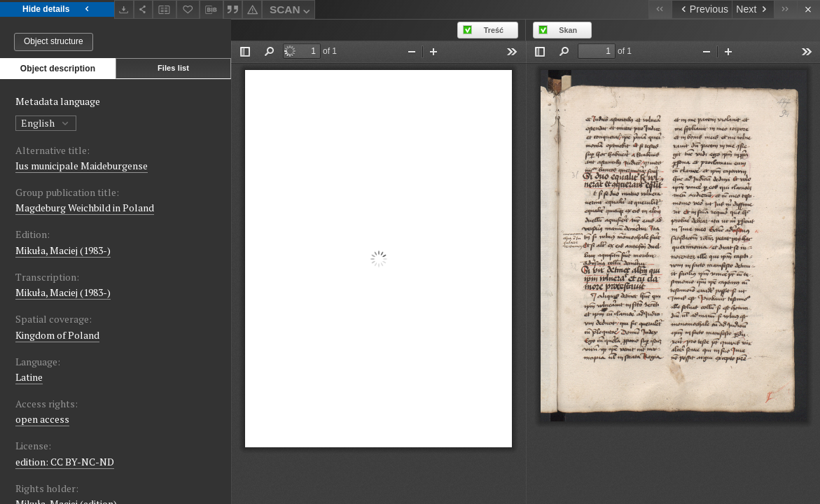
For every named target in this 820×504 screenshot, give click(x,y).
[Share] (144, 9)
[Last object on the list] (785, 9)
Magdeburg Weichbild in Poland (85, 208)
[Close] (808, 9)
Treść (494, 30)
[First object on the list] (660, 9)
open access (42, 419)
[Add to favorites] (188, 9)
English (46, 123)
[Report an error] (252, 9)
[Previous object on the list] (702, 9)
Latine (29, 377)
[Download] (124, 9)
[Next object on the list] (753, 9)
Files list (173, 68)
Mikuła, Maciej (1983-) (63, 250)
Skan (568, 30)
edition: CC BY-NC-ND (65, 462)
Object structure (54, 41)
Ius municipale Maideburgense (82, 166)
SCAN (291, 12)
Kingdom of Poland (57, 335)
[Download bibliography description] (211, 10)
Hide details (57, 9)
